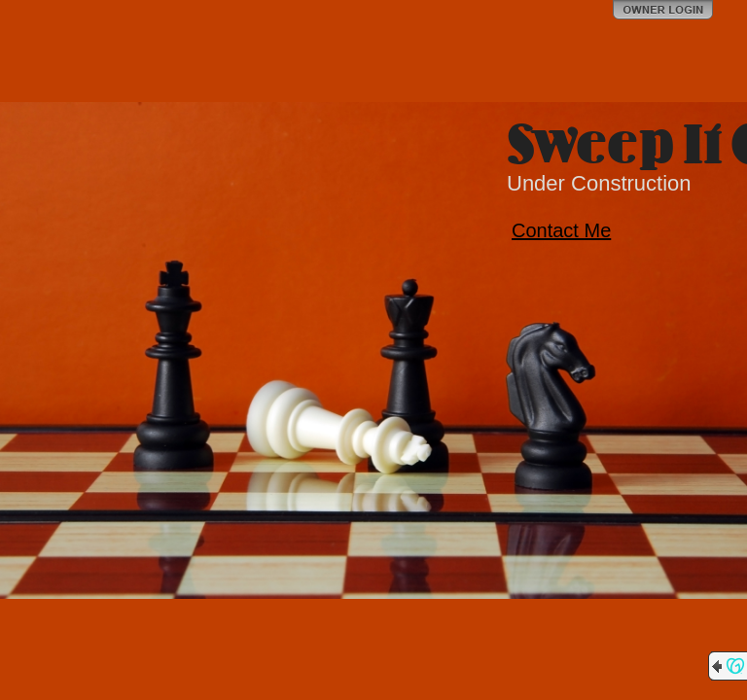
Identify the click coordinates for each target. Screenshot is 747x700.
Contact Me (561, 230)
